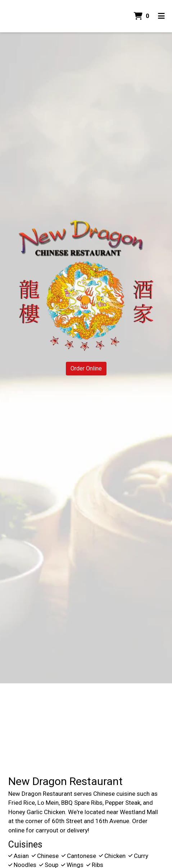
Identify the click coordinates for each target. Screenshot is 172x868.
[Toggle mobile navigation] (161, 16)
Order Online (86, 368)
